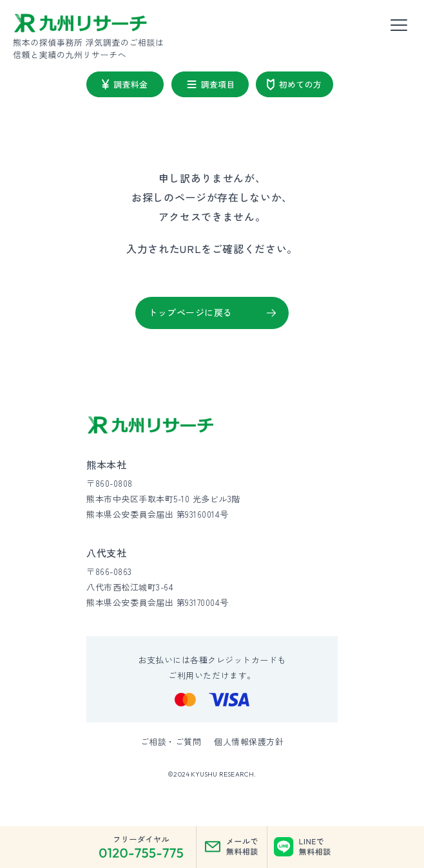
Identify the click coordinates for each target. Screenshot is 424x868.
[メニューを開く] (399, 26)
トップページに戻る (190, 312)
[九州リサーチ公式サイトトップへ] (151, 425)
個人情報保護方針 (249, 741)
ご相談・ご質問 (171, 741)
